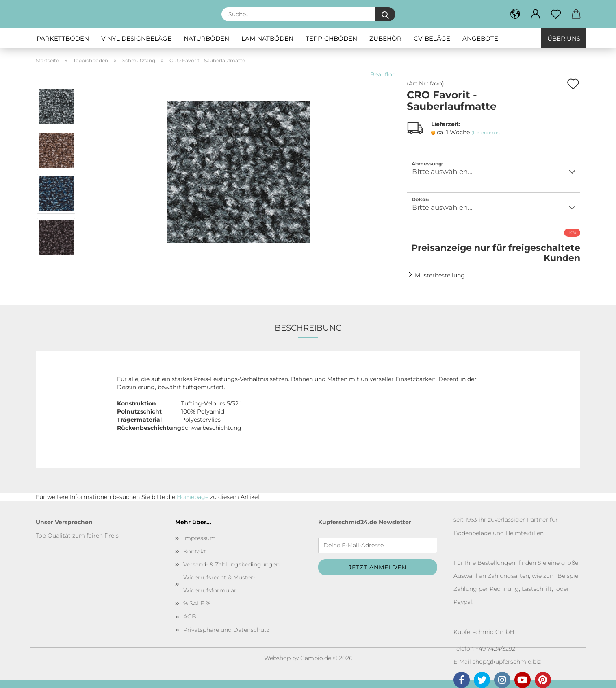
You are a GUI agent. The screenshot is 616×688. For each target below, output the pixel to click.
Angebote (480, 38)
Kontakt (195, 551)
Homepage (193, 497)
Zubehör (385, 38)
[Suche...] (385, 14)
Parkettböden (63, 38)
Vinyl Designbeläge (136, 38)
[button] (536, 14)
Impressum (200, 538)
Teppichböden (331, 38)
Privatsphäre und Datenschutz (226, 630)
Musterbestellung (440, 275)
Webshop (277, 658)
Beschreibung (308, 328)
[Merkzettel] (556, 14)
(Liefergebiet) (487, 133)
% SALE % (197, 603)
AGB (190, 616)
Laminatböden (267, 38)
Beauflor (382, 74)
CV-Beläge (432, 38)
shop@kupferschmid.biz (507, 662)
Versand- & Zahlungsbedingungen (231, 564)
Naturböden (206, 38)
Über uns (564, 38)
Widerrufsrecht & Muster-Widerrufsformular (219, 584)
